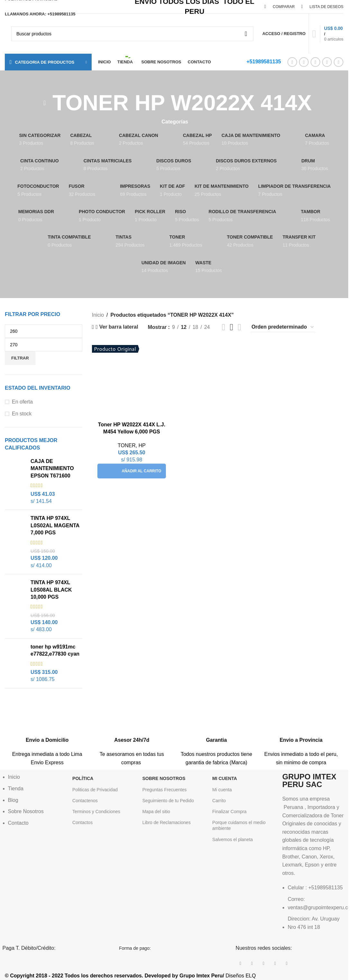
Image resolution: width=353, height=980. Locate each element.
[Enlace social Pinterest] (315, 62)
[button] (131, 471)
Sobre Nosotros (164, 778)
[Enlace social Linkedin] (327, 62)
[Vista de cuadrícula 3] (232, 327)
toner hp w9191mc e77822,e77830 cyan (55, 650)
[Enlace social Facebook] (292, 62)
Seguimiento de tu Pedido (168, 801)
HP (142, 445)
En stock (22, 414)
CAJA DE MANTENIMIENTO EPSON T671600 (52, 468)
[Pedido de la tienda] (283, 327)
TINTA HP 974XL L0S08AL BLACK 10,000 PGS (51, 590)
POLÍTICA (83, 778)
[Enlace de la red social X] (304, 62)
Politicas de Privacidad (95, 790)
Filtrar (20, 358)
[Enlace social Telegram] (339, 62)
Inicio (98, 315)
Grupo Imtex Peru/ (202, 976)
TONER (127, 445)
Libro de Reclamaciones (167, 822)
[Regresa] (44, 103)
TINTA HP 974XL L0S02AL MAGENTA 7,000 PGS (55, 525)
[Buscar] (132, 34)
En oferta (22, 402)
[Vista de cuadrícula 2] (224, 327)
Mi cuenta (222, 790)
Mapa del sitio (156, 812)
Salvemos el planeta (232, 839)
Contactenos (85, 801)
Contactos (82, 822)
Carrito (219, 801)
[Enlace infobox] (47, 736)
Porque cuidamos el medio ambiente (239, 825)
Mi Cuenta (225, 778)
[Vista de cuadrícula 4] (240, 327)
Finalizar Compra (229, 812)
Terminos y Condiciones (96, 812)
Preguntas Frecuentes (165, 790)
